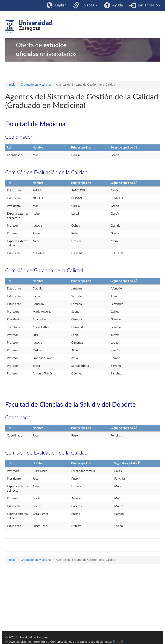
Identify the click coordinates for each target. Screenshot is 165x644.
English (60, 5)
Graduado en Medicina (36, 85)
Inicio (12, 85)
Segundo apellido (122, 148)
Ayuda (117, 5)
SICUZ (118, 642)
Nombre (38, 148)
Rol (9, 148)
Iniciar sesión (148, 5)
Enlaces (88, 5)
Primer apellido (81, 148)
